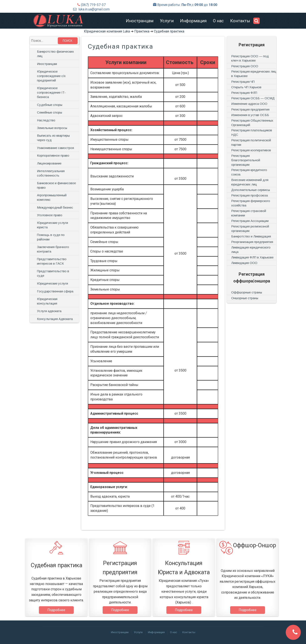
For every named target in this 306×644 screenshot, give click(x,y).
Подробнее (56, 610)
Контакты (240, 21)
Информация (193, 21)
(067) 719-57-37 (93, 5)
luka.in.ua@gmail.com (94, 9)
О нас (218, 21)
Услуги (167, 21)
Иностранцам (140, 21)
